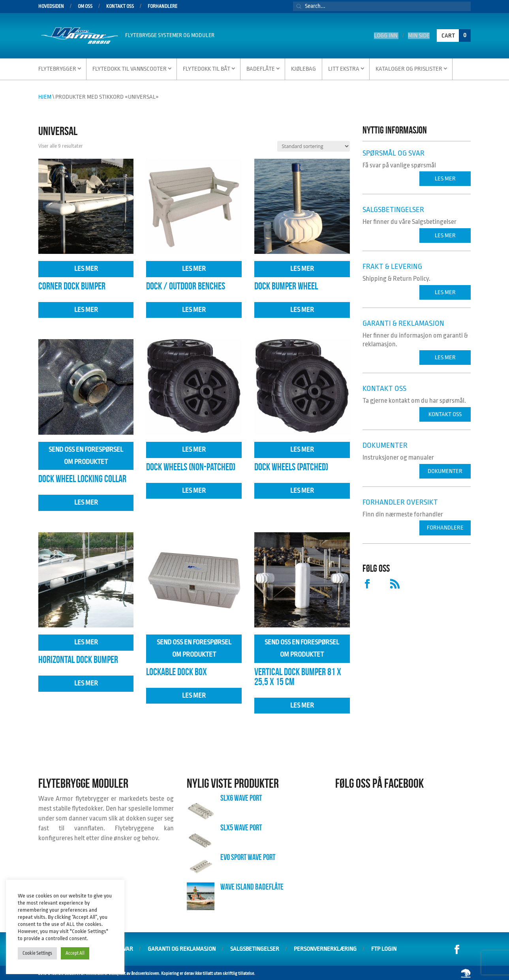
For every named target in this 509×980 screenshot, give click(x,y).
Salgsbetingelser (255, 948)
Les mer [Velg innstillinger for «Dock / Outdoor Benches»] (194, 268)
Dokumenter (445, 470)
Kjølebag (303, 68)
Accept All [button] (75, 953)
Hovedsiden (51, 7)
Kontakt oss (120, 7)
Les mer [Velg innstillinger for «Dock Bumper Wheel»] (302, 268)
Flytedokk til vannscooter (130, 68)
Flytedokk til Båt (207, 68)
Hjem (45, 96)
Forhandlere (162, 7)
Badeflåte (261, 68)
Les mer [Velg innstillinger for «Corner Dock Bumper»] (86, 268)
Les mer (86, 309)
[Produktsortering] (314, 145)
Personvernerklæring (325, 948)
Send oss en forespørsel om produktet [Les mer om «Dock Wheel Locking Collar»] (86, 454)
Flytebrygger (57, 68)
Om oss (85, 7)
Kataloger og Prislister (409, 68)
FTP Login (384, 948)
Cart (456, 35)
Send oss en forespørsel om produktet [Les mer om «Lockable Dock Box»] (194, 647)
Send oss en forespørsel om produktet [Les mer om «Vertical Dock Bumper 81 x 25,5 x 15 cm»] (302, 647)
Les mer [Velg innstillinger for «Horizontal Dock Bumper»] (86, 641)
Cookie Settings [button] (37, 953)
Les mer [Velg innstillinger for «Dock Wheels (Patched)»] (302, 448)
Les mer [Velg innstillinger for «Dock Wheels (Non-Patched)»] (194, 448)
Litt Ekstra (344, 68)
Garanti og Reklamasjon (182, 948)
